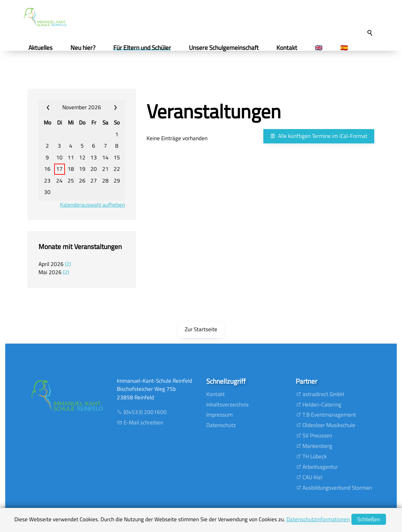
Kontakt (216, 394)
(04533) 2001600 (145, 412)
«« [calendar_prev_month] (54, 108)
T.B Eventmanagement (329, 415)
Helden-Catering (322, 405)
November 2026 (82, 107)
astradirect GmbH (323, 394)
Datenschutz (221, 425)
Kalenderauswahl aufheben (93, 205)
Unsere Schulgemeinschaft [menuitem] (226, 48)
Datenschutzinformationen (318, 519)
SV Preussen (317, 436)
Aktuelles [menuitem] (43, 48)
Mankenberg (317, 446)
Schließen (369, 519)
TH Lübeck (315, 456)
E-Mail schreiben (143, 422)
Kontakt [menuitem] (289, 48)
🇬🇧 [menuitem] (321, 48)
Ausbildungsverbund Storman (337, 488)
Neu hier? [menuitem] (86, 48)
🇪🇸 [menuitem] (346, 48)
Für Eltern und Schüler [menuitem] (145, 48)
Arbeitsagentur (320, 467)
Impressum (219, 415)
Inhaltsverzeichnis (227, 405)
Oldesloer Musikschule (329, 425)
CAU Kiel (312, 477)
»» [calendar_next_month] (110, 108)
